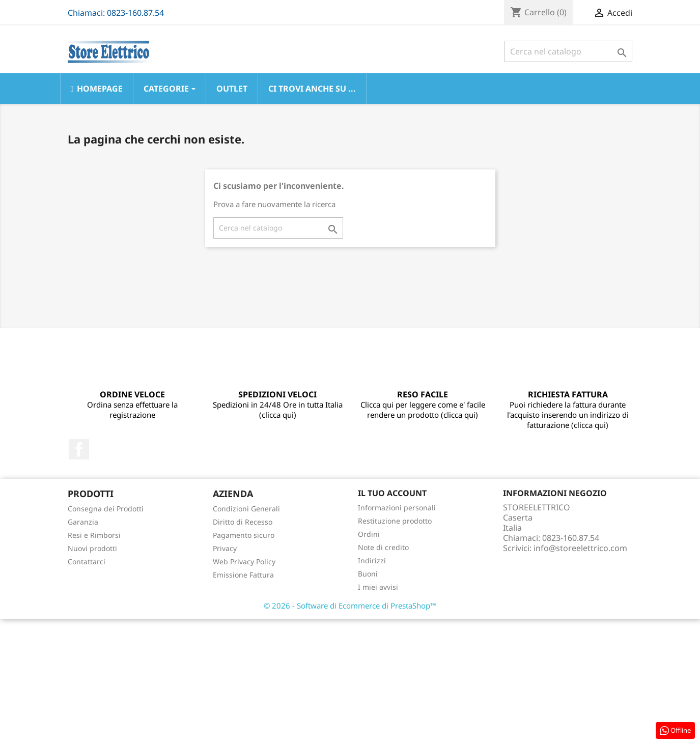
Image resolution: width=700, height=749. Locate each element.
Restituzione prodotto (395, 521)
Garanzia (83, 522)
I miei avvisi (378, 587)
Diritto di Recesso (243, 522)
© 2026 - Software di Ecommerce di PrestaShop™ (350, 606)
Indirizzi (372, 560)
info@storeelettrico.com (580, 548)
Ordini (369, 534)
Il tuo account (392, 493)
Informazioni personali (397, 508)
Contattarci (87, 561)
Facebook (79, 449)
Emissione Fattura (243, 575)
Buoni (368, 574)
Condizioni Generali (246, 509)
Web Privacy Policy (244, 561)
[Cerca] (568, 51)
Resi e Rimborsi (94, 535)
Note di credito (383, 547)
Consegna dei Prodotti (106, 509)
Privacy (225, 548)
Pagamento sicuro (244, 535)
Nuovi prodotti (92, 548)
